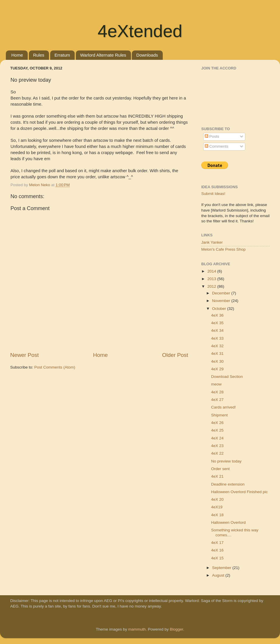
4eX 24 (217, 438)
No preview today (226, 461)
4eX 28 (217, 392)
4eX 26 (217, 423)
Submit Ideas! (213, 194)
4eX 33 (217, 338)
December (222, 293)
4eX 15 (217, 558)
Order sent (220, 469)
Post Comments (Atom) (55, 367)
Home (17, 55)
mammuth (137, 629)
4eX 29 (217, 369)
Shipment (219, 415)
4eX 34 (217, 330)
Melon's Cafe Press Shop (223, 249)
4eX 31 (217, 354)
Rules (39, 55)
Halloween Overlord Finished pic (239, 492)
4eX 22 (217, 453)
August (219, 575)
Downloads (147, 55)
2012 (212, 286)
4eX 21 (217, 476)
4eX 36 (217, 315)
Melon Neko (40, 185)
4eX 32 (217, 346)
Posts (212, 136)
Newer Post (24, 355)
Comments (217, 146)
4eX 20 (217, 499)
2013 (212, 279)
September (222, 568)
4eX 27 (217, 400)
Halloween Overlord (229, 522)
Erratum (62, 55)
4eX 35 (217, 323)
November (222, 301)
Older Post (175, 355)
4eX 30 (217, 361)
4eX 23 (217, 446)
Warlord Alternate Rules (103, 55)
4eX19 (217, 507)
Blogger (176, 629)
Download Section (227, 377)
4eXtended (140, 31)
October (220, 309)
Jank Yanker (212, 242)
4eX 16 (217, 550)
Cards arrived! (224, 407)
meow (216, 384)
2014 (212, 271)
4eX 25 (217, 430)
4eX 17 (217, 543)
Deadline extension (228, 484)
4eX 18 (217, 515)
